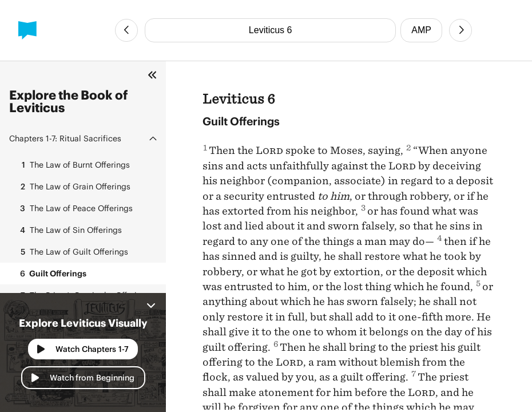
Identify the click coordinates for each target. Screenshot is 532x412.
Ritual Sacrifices (65, 138)
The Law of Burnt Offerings (72, 165)
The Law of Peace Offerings (73, 208)
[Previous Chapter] (126, 30)
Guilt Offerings (50, 274)
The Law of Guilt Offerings (71, 252)
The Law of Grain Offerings (72, 187)
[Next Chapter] (460, 30)
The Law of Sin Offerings (68, 230)
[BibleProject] (27, 30)
